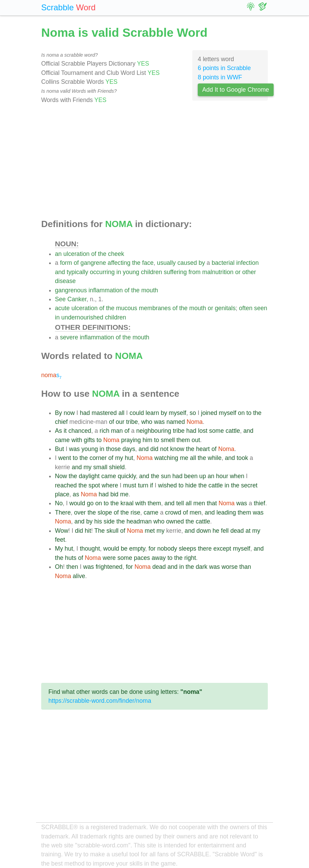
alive (79, 576)
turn (143, 485)
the (102, 254)
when (237, 476)
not (164, 449)
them (183, 440)
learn (152, 413)
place (62, 494)
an (58, 254)
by (202, 263)
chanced (80, 431)
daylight (89, 476)
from (194, 272)
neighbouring (154, 431)
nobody (167, 549)
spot (94, 485)
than (245, 567)
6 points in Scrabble (224, 68)
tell (180, 503)
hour (222, 476)
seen (261, 308)
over (80, 512)
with (77, 440)
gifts (89, 440)
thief (259, 503)
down (204, 531)
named (176, 422)
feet (60, 540)
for (152, 549)
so (193, 413)
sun (166, 476)
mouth (150, 290)
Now (61, 476)
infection (248, 263)
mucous (127, 308)
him (147, 440)
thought (90, 549)
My (59, 549)
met (150, 531)
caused (187, 263)
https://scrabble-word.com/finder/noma (100, 701)
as (76, 494)
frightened (109, 567)
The (100, 531)
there (205, 549)
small (100, 467)
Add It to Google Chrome (236, 90)
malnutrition (218, 272)
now (69, 413)
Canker (77, 299)
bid (114, 494)
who (147, 422)
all (122, 413)
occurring (102, 272)
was (159, 422)
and (60, 272)
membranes (155, 308)
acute (62, 308)
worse (230, 567)
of (94, 254)
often (246, 308)
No (59, 503)
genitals (225, 308)
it (65, 431)
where (110, 485)
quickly (127, 476)
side (109, 521)
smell (168, 440)
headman (139, 521)
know (177, 449)
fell (225, 531)
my (119, 458)
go (90, 503)
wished (167, 485)
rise (135, 512)
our (120, 422)
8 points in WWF (220, 77)
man (117, 431)
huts (71, 558)
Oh (59, 567)
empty (137, 549)
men (199, 503)
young (131, 272)
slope (105, 512)
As (59, 431)
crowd (173, 512)
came (62, 440)
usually (166, 263)
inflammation (106, 290)
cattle (233, 431)
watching (166, 458)
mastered (104, 413)
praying (131, 440)
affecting (119, 263)
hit (88, 531)
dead (237, 531)
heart (203, 449)
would (77, 503)
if (152, 485)
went (65, 458)
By (59, 413)
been (191, 476)
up (203, 476)
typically (77, 272)
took (242, 458)
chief (61, 422)
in (119, 272)
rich (104, 431)
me (184, 458)
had (85, 413)
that (212, 503)
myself (178, 413)
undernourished (82, 317)
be (124, 549)
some (216, 431)
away (159, 558)
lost (203, 431)
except (222, 549)
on (241, 413)
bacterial (223, 263)
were (109, 558)
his (98, 521)
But (59, 449)
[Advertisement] (154, 162)
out (196, 440)
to (249, 413)
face (148, 263)
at (248, 531)
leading (226, 512)
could (137, 413)
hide (191, 485)
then (72, 567)
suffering (175, 272)
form (66, 263)
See (60, 299)
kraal (127, 503)
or (238, 272)
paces (142, 558)
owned (175, 521)
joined (209, 413)
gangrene (93, 263)
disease (65, 281)
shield (117, 467)
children (151, 272)
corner (98, 458)
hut (129, 458)
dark (202, 567)
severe (69, 337)
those (113, 449)
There (63, 512)
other (249, 272)
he (216, 531)
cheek (116, 254)
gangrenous (71, 290)
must (130, 485)
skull (112, 531)
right (190, 558)
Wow (62, 531)
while (215, 458)
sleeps (188, 549)
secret (249, 485)
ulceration (76, 254)
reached (66, 485)
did (154, 449)
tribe (132, 422)
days (129, 449)
